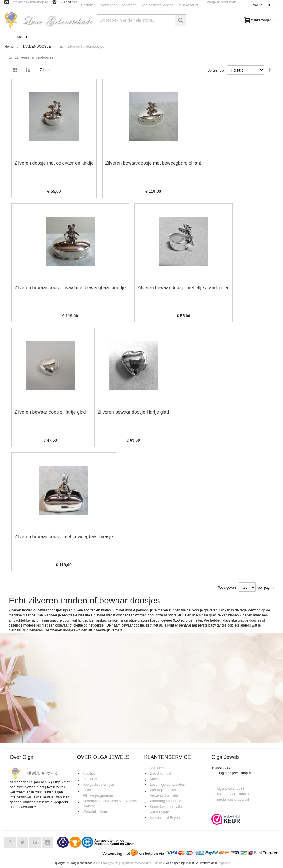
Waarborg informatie (165, 801)
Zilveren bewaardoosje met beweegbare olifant (153, 163)
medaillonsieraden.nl (233, 800)
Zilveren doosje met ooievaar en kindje (54, 163)
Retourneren (160, 812)
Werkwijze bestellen (165, 790)
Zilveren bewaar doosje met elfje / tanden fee (184, 288)
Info (86, 768)
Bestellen (88, 5)
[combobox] (141, 20)
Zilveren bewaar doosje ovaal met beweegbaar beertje (70, 288)
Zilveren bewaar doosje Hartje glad (50, 412)
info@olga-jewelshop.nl (30, 2)
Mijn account (188, 5)
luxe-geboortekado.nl (233, 794)
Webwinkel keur (95, 812)
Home (9, 47)
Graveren (90, 779)
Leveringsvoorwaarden (167, 785)
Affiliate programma (98, 795)
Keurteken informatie (166, 807)
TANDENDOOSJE (37, 47)
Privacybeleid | (110, 863)
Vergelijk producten (221, 2)
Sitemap (159, 863)
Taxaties (89, 774)
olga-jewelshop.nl (231, 789)
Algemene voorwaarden (136, 863)
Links (87, 790)
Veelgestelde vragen (158, 5)
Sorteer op (215, 70)
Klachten (157, 779)
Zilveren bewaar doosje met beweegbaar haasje (64, 537)
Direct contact (160, 774)
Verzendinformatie (164, 795)
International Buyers (165, 818)
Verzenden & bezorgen (119, 5)
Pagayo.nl (224, 863)
